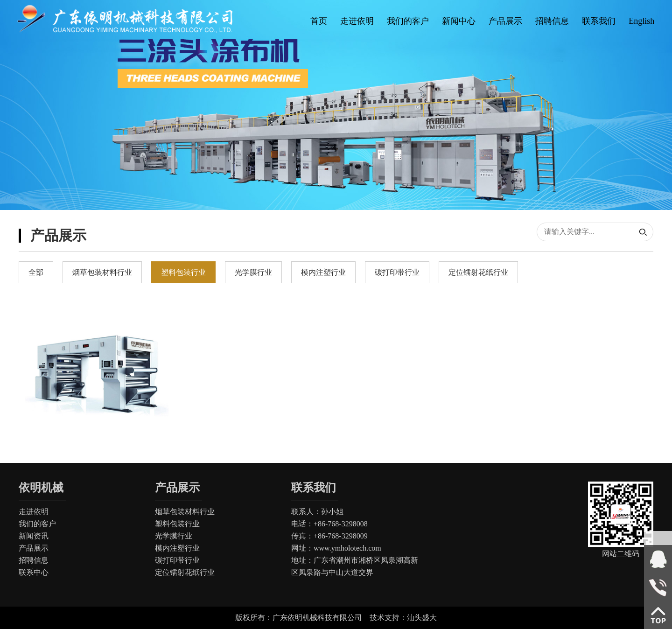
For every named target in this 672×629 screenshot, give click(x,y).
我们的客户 (408, 21)
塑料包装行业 (177, 524)
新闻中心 (459, 21)
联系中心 (34, 572)
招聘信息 (552, 21)
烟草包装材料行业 (185, 512)
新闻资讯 (34, 536)
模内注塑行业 (177, 548)
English (641, 21)
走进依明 (357, 21)
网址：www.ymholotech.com (336, 548)
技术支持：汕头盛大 (403, 618)
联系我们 (599, 21)
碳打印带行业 (177, 560)
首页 (319, 21)
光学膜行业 (174, 536)
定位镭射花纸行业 (185, 572)
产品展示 (505, 21)
